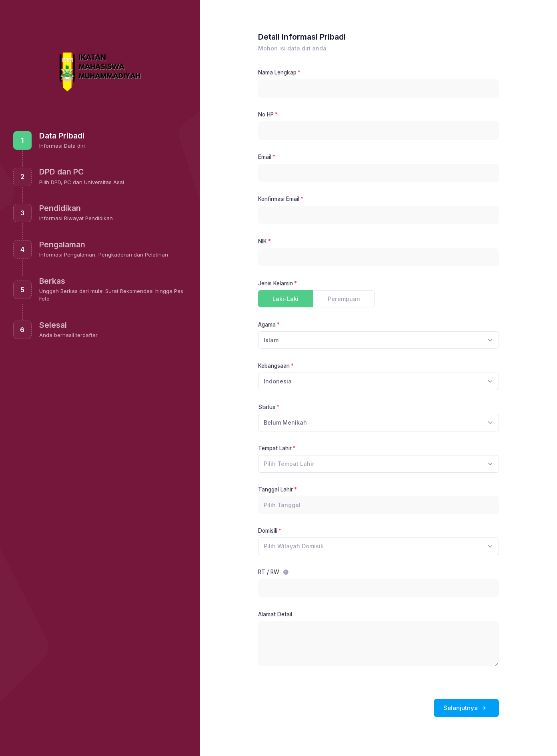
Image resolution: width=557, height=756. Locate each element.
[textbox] (289, 464)
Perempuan (344, 298)
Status (267, 407)
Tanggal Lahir (275, 489)
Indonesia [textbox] (278, 381)
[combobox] (379, 340)
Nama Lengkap (277, 72)
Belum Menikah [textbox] (285, 422)
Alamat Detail (275, 614)
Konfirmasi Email (279, 199)
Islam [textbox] (271, 340)
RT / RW (273, 572)
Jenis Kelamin (275, 283)
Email (265, 157)
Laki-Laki (286, 298)
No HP (266, 114)
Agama (267, 325)
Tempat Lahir (275, 448)
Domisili (268, 531)
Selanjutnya (465, 708)
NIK (262, 241)
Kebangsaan (274, 366)
